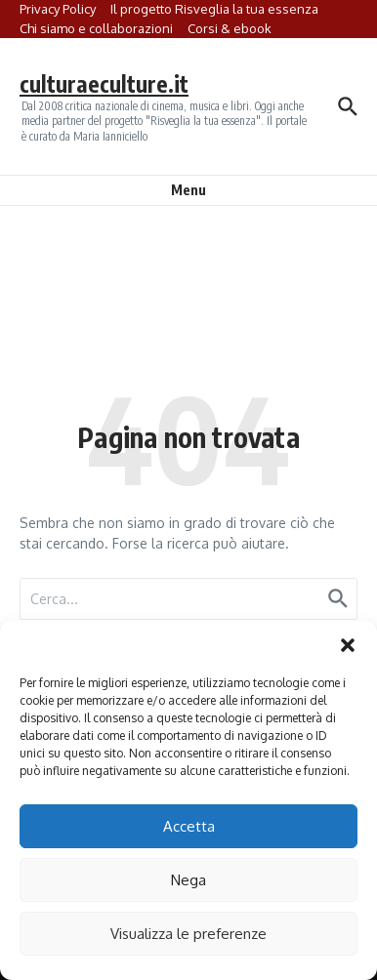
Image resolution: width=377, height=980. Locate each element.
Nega (188, 880)
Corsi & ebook (230, 28)
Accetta (189, 826)
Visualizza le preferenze (188, 934)
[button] (348, 645)
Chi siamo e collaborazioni (96, 28)
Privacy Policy (58, 9)
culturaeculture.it (104, 83)
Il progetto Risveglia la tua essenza (214, 9)
